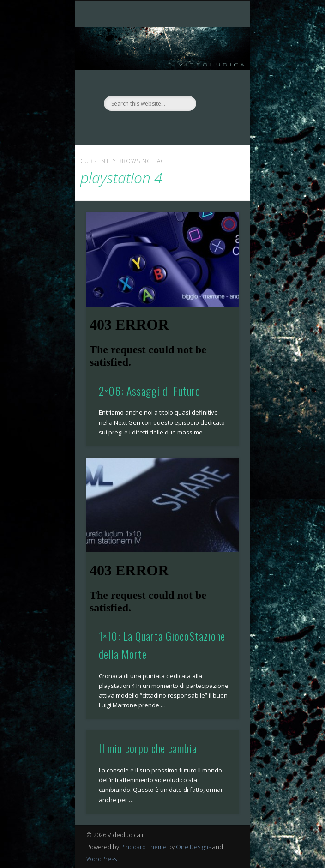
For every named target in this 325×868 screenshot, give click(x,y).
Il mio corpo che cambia (148, 748)
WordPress (102, 859)
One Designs (193, 847)
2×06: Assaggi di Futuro (150, 391)
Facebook (152, 127)
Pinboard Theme (144, 847)
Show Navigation (217, 83)
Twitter (171, 127)
